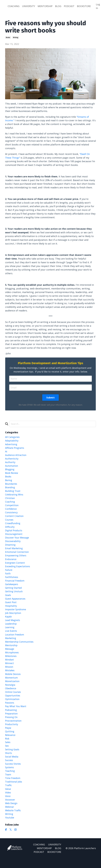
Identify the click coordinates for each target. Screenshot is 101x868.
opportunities (13, 702)
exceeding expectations (18, 570)
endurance (11, 562)
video (8, 801)
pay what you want (16, 713)
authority (10, 463)
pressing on (12, 724)
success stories (14, 772)
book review (12, 474)
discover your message (18, 540)
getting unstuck (14, 595)
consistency (12, 514)
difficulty (10, 529)
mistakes (10, 676)
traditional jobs (14, 790)
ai (6, 452)
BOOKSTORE (84, 6)
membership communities (20, 647)
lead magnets (13, 625)
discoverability (13, 544)
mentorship (12, 651)
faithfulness (12, 581)
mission (9, 673)
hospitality (11, 610)
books (8, 37)
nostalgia (10, 691)
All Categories (13, 437)
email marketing (14, 551)
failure (9, 573)
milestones (11, 662)
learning (10, 632)
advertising (11, 445)
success (9, 768)
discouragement (14, 537)
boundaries (11, 485)
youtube (10, 827)
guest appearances (16, 603)
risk (7, 746)
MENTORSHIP (45, 6)
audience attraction (16, 456)
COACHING (14, 6)
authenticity (12, 459)
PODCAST (69, 6)
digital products (14, 533)
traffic (9, 794)
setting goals (13, 757)
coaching (10, 503)
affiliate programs (15, 448)
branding (10, 489)
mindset (10, 665)
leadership (11, 629)
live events (11, 636)
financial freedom (15, 584)
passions (10, 709)
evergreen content (15, 566)
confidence (11, 511)
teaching (10, 779)
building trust (13, 492)
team (8, 783)
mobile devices (13, 680)
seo (7, 754)
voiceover (10, 809)
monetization (12, 687)
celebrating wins (15, 496)
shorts (9, 761)
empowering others (16, 559)
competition (12, 507)
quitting (10, 739)
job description (14, 617)
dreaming (11, 548)
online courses (13, 698)
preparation (12, 721)
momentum (12, 684)
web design (12, 812)
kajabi (9, 621)
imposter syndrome (16, 614)
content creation (15, 518)
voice (8, 805)
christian (10, 500)
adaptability (12, 441)
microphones (12, 658)
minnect (10, 669)
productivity (12, 732)
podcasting (11, 717)
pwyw (8, 735)
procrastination (14, 728)
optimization (12, 706)
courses (10, 522)
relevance (11, 743)
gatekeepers (12, 588)
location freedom (15, 640)
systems (10, 776)
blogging (10, 470)
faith (8, 577)
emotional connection (17, 555)
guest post (11, 606)
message (10, 654)
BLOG (58, 6)
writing (16, 37)
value (8, 798)
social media (12, 765)
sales (8, 750)
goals (8, 599)
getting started (14, 592)
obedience (11, 695)
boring (9, 481)
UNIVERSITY (29, 6)
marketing (11, 643)
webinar (10, 816)
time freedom (13, 787)
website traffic (14, 820)
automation (12, 467)
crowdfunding (13, 525)
